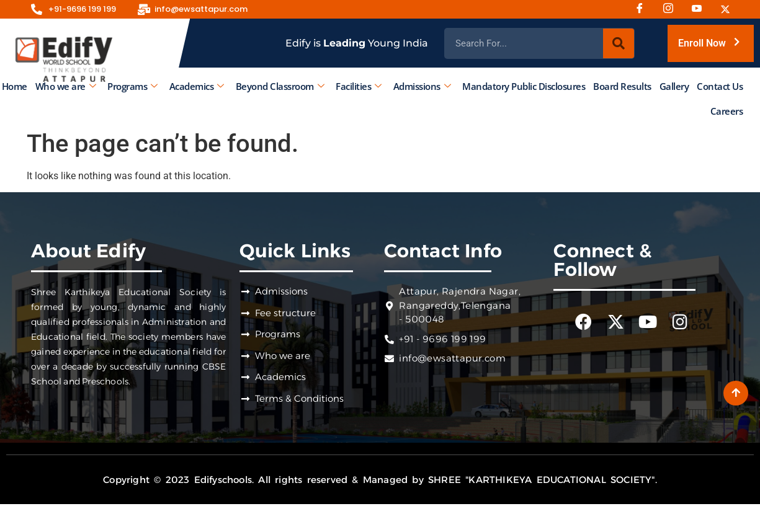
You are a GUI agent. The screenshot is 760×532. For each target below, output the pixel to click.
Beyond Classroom (280, 86)
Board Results (622, 86)
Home (15, 86)
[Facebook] (644, 9)
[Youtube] (701, 9)
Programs (132, 86)
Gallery (674, 86)
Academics (197, 86)
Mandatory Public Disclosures (524, 86)
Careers (727, 111)
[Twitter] (730, 9)
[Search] (619, 43)
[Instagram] (673, 9)
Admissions (422, 86)
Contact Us (720, 86)
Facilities (359, 86)
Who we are (66, 86)
